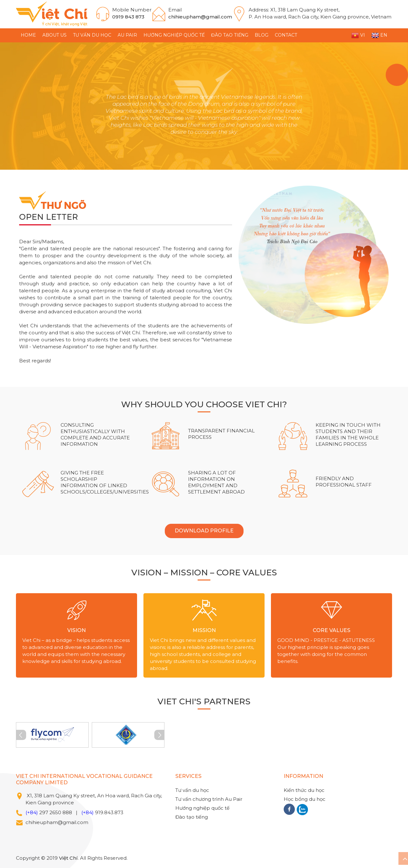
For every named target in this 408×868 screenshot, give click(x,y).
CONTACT (286, 35)
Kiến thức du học (304, 790)
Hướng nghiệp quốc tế (174, 35)
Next (159, 735)
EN (379, 35)
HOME (28, 35)
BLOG (262, 35)
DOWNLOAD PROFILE (204, 531)
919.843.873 (109, 812)
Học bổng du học (305, 799)
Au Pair (127, 35)
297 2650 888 (56, 812)
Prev (21, 735)
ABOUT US (55, 35)
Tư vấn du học (92, 35)
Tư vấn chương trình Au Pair (209, 799)
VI (358, 35)
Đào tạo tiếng (230, 35)
